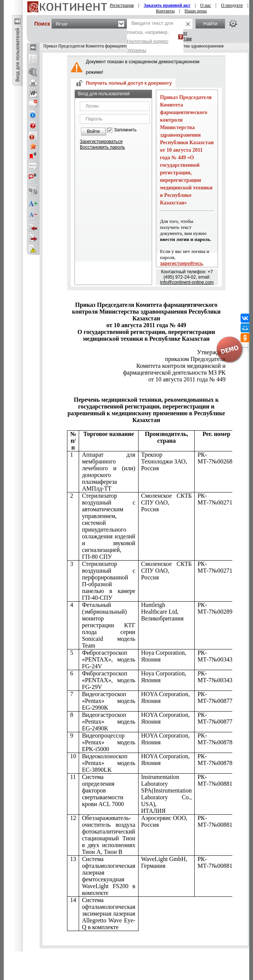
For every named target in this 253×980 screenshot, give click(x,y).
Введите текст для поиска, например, (150, 37)
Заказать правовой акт (167, 5)
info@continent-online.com (187, 282)
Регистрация (122, 5)
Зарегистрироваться (101, 142)
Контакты (165, 11)
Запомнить (125, 130)
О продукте (232, 5)
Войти (93, 131)
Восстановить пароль (102, 147)
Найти (210, 24)
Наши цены (196, 11)
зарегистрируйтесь (181, 264)
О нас (206, 5)
